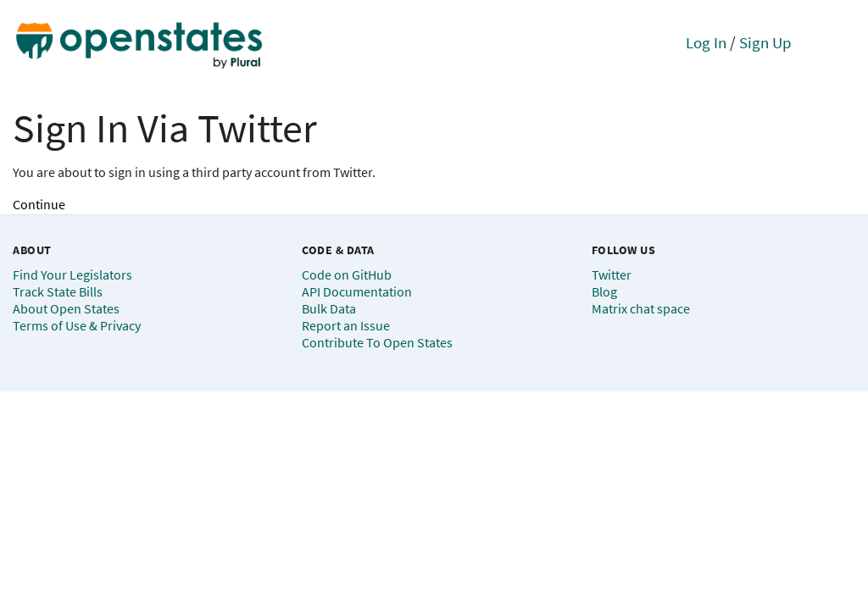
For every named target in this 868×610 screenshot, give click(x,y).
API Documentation (357, 291)
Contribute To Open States (377, 342)
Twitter (612, 274)
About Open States (66, 308)
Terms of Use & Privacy (77, 325)
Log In (706, 42)
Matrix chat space (641, 308)
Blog (604, 291)
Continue (39, 204)
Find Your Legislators (72, 274)
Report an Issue (346, 325)
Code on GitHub (347, 274)
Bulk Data (329, 308)
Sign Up (765, 42)
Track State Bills (58, 291)
